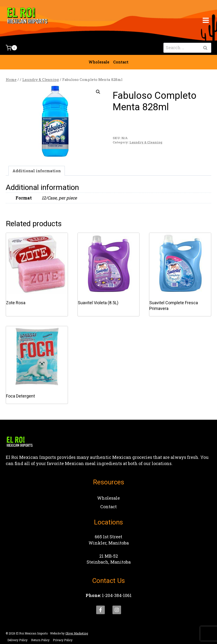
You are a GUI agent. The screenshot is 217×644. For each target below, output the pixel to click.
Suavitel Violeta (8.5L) (98, 303)
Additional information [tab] (37, 171)
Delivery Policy (17, 640)
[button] (98, 92)
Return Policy (40, 640)
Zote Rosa (16, 303)
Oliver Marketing (77, 633)
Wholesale (99, 62)
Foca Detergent (20, 396)
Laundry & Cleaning (146, 142)
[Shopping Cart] (11, 48)
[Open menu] (206, 20)
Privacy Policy (63, 640)
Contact (121, 62)
